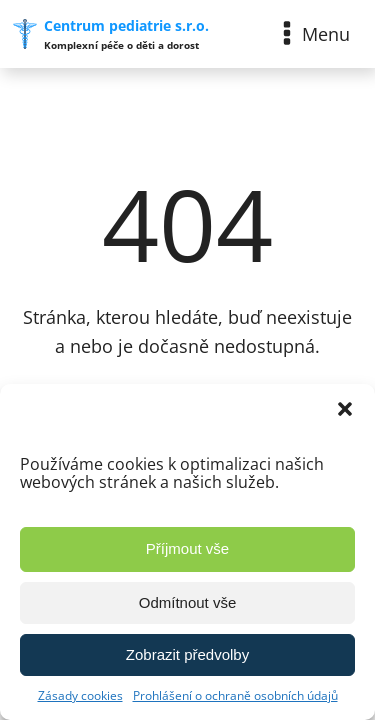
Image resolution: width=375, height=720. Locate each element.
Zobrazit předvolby (187, 654)
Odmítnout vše (188, 602)
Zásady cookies (80, 695)
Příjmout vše (187, 548)
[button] (345, 409)
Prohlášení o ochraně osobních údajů (235, 695)
